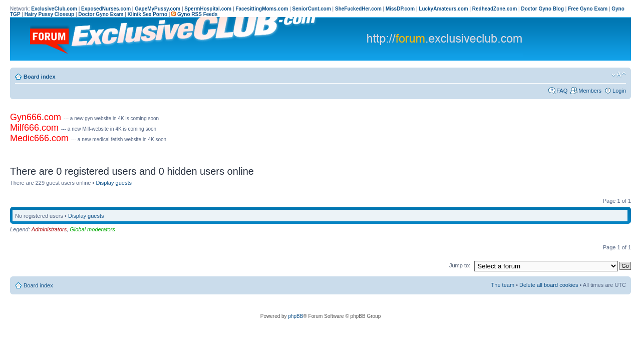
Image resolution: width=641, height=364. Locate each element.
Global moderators (92, 229)
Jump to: (460, 265)
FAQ (562, 91)
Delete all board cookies (549, 285)
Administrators (49, 229)
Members (590, 91)
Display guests (114, 183)
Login (619, 91)
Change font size (619, 75)
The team (503, 285)
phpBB (295, 316)
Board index (40, 77)
